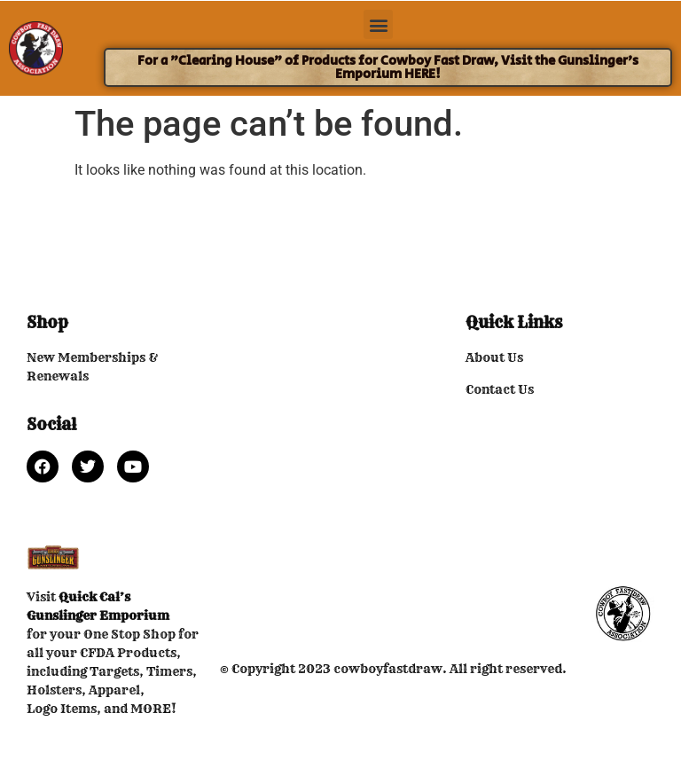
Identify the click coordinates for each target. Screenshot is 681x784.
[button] (378, 24)
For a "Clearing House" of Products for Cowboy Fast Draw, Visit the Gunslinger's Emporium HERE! (388, 67)
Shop (47, 322)
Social (51, 424)
